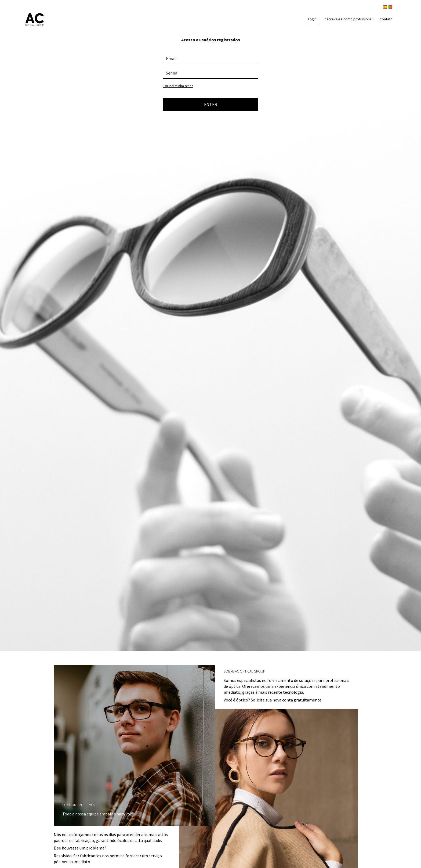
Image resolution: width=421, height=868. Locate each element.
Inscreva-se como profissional (348, 19)
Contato (386, 19)
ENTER (211, 104)
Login (312, 19)
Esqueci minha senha (178, 86)
